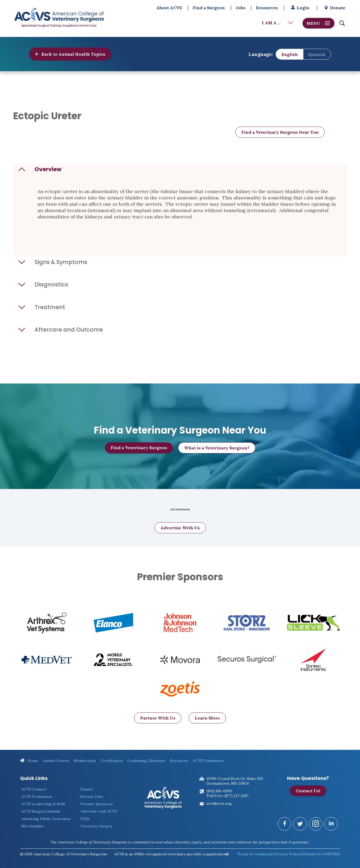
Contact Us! (308, 791)
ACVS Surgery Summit (41, 811)
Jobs (240, 8)
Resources (267, 8)
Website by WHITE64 (321, 854)
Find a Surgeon (209, 8)
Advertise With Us (180, 534)
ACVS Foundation (208, 761)
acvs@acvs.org (219, 803)
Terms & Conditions (255, 854)
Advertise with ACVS (99, 811)
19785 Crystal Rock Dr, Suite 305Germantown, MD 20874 (235, 781)
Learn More (207, 725)
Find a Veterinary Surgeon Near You (280, 132)
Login (300, 8)
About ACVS (169, 8)
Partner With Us (158, 725)
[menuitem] (290, 54)
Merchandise (33, 826)
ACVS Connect (34, 789)
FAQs (85, 819)
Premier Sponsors (97, 804)
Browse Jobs (92, 797)
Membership (85, 761)
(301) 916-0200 (219, 791)
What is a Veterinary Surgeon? (217, 451)
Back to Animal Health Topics (70, 54)
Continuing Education (146, 761)
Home (29, 761)
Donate (334, 8)
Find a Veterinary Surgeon (139, 451)
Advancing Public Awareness (46, 819)
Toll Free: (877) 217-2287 (227, 796)
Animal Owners (56, 761)
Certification (112, 761)
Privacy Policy (288, 854)
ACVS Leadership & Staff (43, 804)
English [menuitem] (290, 54)
